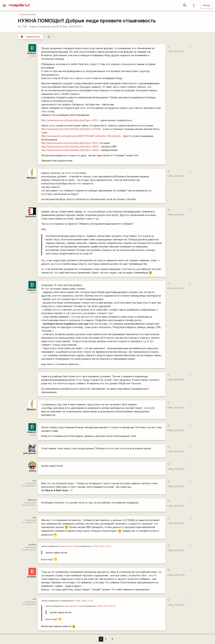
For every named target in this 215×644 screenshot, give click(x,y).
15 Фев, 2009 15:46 (176, 215)
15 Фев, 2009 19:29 (176, 506)
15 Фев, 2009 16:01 (175, 288)
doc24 (56, 26)
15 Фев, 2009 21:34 (176, 550)
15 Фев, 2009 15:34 (176, 51)
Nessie (33, 471)
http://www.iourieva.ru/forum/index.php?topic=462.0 (70, 147)
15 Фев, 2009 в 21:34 (84, 601)
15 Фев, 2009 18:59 (176, 469)
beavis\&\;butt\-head (69, 546)
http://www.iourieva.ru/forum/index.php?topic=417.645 (71, 129)
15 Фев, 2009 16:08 (176, 430)
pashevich (31, 216)
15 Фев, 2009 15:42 (176, 176)
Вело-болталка (27, 14)
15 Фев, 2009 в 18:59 (102, 546)
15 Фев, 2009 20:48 (176, 523)
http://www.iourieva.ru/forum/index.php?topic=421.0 (70, 120)
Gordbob (31, 577)
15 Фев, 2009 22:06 (176, 575)
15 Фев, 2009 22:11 (175, 605)
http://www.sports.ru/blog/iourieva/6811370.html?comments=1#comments (81, 136)
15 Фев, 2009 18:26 (176, 452)
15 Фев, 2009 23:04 (72, 26)
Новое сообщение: (40, 26)
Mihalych (31, 178)
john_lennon (30, 453)
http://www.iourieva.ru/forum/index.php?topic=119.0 (69, 143)
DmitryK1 (32, 53)
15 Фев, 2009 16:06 (176, 380)
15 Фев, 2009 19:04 (176, 486)
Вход (207, 5)
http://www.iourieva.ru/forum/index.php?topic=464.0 (70, 150)
